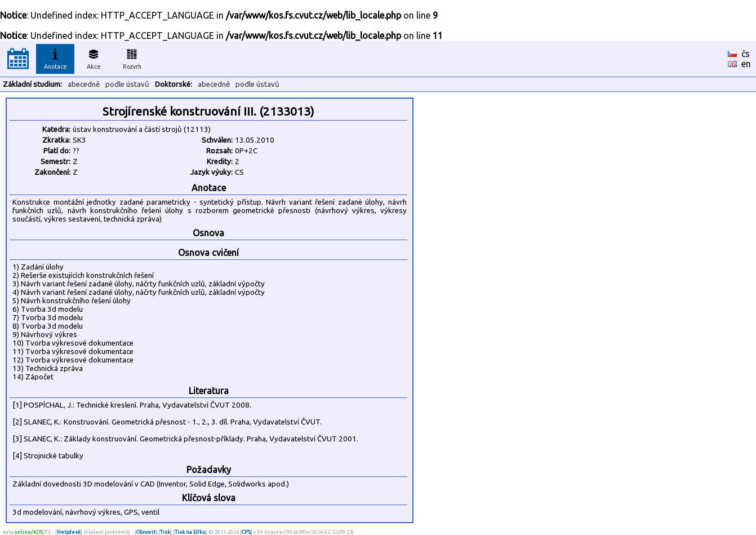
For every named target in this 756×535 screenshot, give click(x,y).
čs (746, 54)
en (746, 64)
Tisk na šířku (190, 532)
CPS (246, 532)
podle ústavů (127, 84)
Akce (94, 58)
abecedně (84, 84)
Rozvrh (132, 58)
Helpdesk (69, 532)
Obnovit (146, 532)
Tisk (165, 532)
